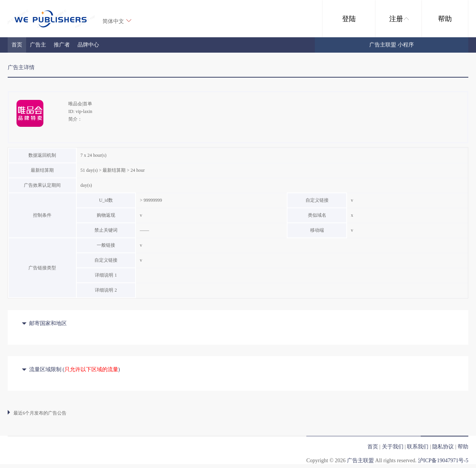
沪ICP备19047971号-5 (443, 461)
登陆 (349, 19)
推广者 (62, 45)
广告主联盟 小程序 (392, 45)
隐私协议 (443, 447)
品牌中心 (88, 45)
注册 (399, 19)
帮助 (445, 19)
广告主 (38, 45)
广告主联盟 (360, 461)
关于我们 (393, 447)
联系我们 (418, 447)
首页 (17, 45)
